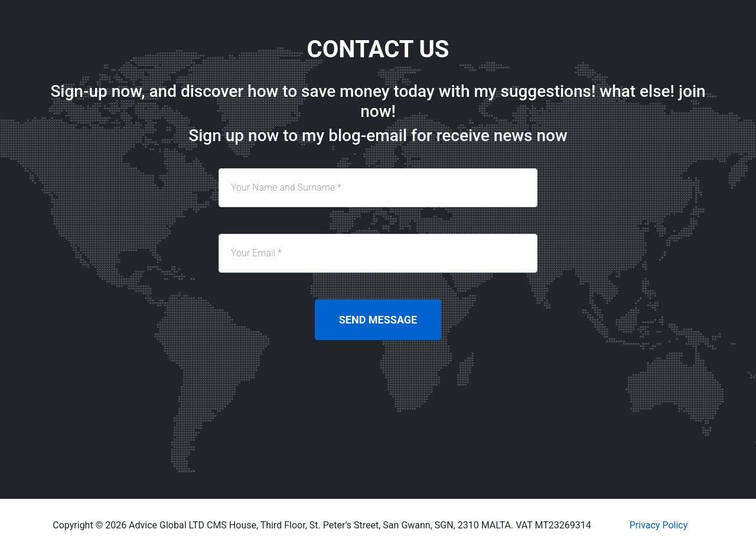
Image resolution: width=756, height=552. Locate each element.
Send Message (378, 320)
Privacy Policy (659, 525)
